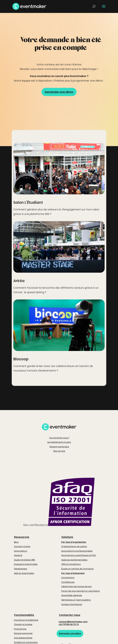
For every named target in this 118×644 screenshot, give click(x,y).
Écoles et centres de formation (77, 569)
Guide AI (18, 555)
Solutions (67, 537)
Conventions (68, 578)
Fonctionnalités (24, 615)
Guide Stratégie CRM (24, 560)
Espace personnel (23, 633)
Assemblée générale (72, 595)
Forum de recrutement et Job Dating (80, 591)
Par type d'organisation (74, 542)
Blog (16, 542)
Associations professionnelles (77, 551)
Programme (20, 629)
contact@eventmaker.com (73, 622)
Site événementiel (23, 638)
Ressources (22, 537)
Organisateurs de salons (74, 546)
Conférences (68, 582)
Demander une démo (59, 92)
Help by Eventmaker (24, 573)
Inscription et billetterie (26, 620)
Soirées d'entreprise (72, 604)
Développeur (21, 569)
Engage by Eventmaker (26, 564)
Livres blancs (21, 551)
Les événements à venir (59, 442)
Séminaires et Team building (76, 600)
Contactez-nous (70, 615)
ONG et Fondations (71, 564)
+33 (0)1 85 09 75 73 (69, 624)
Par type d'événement (73, 573)
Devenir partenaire (59, 447)
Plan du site (59, 451)
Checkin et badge (23, 624)
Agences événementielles (74, 560)
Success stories (22, 546)
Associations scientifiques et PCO (79, 555)
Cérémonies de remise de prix (76, 586)
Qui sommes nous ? (59, 438)
